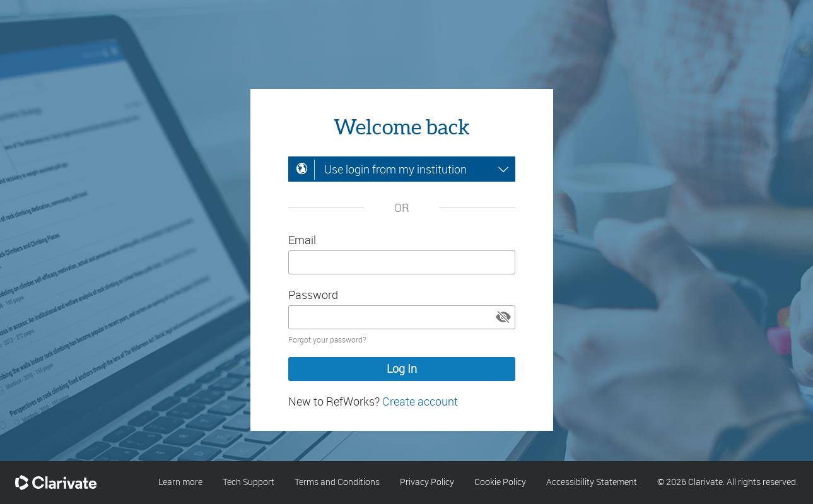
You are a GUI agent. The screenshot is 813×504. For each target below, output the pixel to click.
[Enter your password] (402, 317)
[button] (503, 317)
